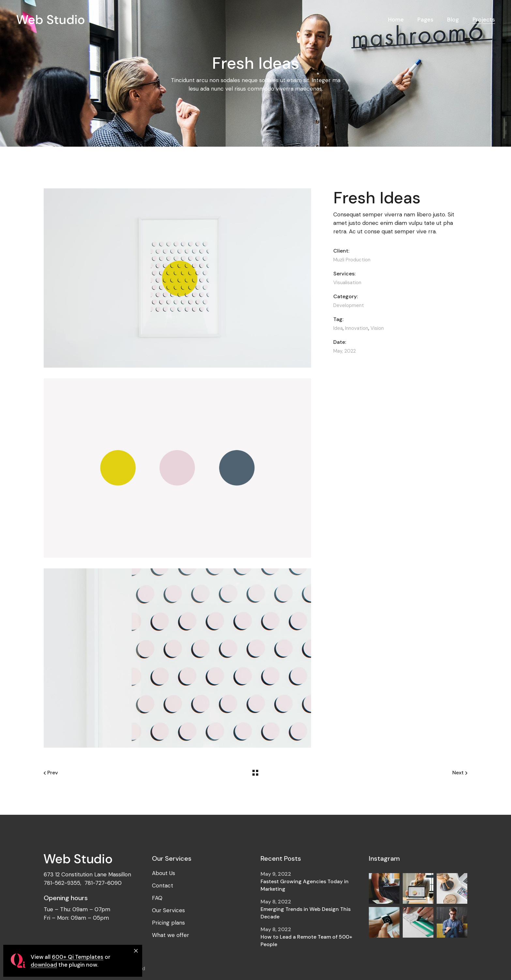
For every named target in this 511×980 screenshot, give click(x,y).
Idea (338, 328)
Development (349, 305)
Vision (377, 328)
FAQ (157, 898)
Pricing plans (168, 923)
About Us (164, 873)
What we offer (171, 935)
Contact (163, 885)
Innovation (357, 328)
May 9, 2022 (276, 874)
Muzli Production (352, 260)
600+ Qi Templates (78, 957)
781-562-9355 (62, 883)
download (44, 965)
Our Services (168, 910)
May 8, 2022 (276, 902)
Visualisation (347, 283)
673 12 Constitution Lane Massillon (87, 874)
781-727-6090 (103, 883)
